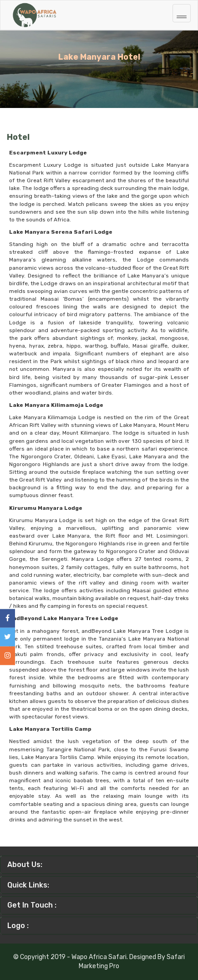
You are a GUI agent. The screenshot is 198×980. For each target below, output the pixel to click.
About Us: (25, 865)
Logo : (18, 926)
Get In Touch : (32, 905)
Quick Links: (28, 885)
